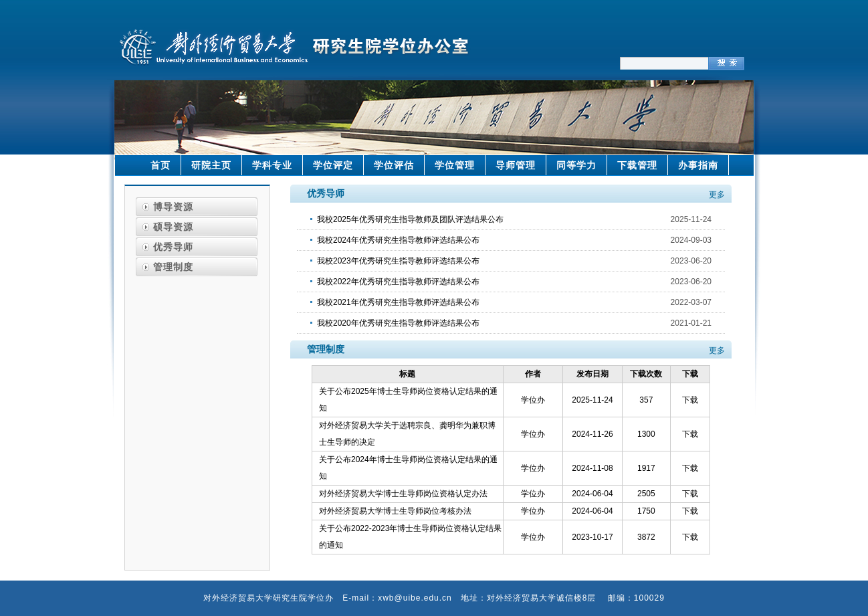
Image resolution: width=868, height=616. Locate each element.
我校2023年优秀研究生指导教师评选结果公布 (398, 261)
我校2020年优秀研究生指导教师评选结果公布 (398, 323)
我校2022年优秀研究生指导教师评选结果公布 (398, 282)
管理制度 (173, 267)
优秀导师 (173, 247)
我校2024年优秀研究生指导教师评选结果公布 (398, 240)
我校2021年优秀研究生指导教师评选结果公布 (398, 302)
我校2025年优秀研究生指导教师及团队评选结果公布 (410, 219)
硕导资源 (173, 227)
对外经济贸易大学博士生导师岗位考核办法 (395, 511)
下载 (690, 400)
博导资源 (173, 207)
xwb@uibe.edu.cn (415, 598)
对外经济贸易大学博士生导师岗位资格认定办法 (403, 494)
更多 (717, 195)
